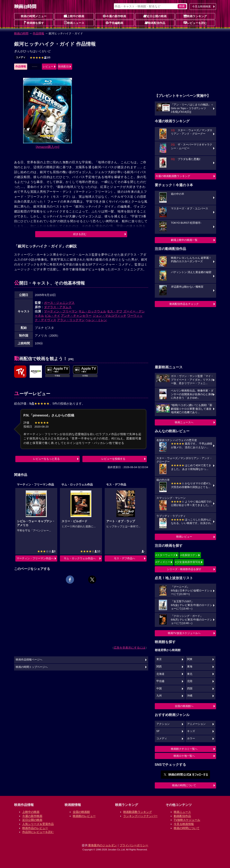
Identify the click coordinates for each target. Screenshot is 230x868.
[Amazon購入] (48, 147)
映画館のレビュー (84, 816)
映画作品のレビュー (35, 828)
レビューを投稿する (113, 459)
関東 (190, 659)
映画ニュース (74, 23)
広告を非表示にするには (130, 648)
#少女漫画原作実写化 (188, 562)
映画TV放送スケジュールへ (184, 633)
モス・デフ (115, 311)
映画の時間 (21, 33)
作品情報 (38, 33)
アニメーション (196, 724)
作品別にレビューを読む (38, 832)
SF (158, 731)
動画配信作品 (155, 23)
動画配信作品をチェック (184, 304)
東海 (190, 667)
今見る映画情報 (184, 824)
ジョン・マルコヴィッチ (109, 316)
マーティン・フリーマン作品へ (35, 558)
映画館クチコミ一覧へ (184, 749)
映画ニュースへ (184, 422)
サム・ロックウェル (92, 311)
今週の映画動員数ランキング (173, 176)
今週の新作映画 (114, 16)
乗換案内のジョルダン (102, 845)
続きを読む (80, 234)
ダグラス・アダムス (58, 307)
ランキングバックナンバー (140, 816)
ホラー (191, 739)
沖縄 (190, 696)
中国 (159, 689)
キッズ (191, 731)
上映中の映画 (74, 16)
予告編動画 (114, 23)
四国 (190, 689)
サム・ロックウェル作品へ (80, 558)
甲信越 (160, 681)
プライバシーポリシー (134, 845)
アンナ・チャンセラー (76, 316)
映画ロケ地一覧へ (184, 756)
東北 (190, 674)
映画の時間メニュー (34, 16)
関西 (159, 667)
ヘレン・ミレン (96, 320)
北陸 (190, 681)
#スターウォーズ (166, 555)
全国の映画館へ (184, 706)
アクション (163, 724)
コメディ (21, 57)
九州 (159, 696)
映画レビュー (184, 537)
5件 (40, 58)
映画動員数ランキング (138, 812)
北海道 (160, 674)
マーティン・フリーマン (61, 311)
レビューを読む (195, 23)
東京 (159, 659)
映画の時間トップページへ (32, 667)
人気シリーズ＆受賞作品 (38, 824)
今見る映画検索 (201, 6)
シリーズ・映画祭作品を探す (184, 569)
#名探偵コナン (189, 555)
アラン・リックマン (71, 320)
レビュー (48, 66)
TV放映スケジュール (187, 820)
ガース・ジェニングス (59, 303)
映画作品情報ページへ (29, 660)
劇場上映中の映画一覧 (184, 240)
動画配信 (64, 66)
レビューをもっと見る (46, 459)
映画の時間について (184, 785)
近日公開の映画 (155, 16)
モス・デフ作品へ (125, 558)
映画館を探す (34, 23)
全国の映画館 (81, 812)
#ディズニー (163, 562)
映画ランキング (195, 16)
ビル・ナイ (52, 316)
